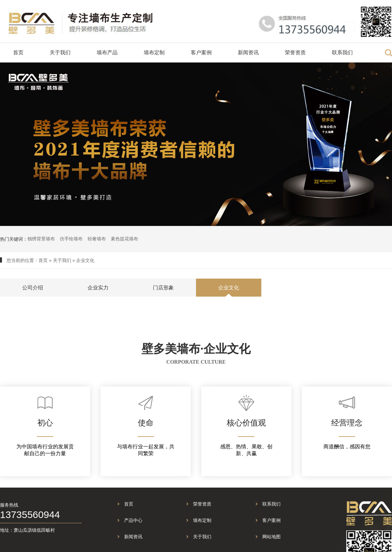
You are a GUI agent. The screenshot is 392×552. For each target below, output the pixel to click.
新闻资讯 (248, 52)
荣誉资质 (295, 52)
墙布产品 (107, 52)
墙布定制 (154, 52)
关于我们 (60, 52)
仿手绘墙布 (71, 239)
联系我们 (342, 52)
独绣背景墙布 (41, 239)
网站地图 (271, 537)
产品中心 (133, 520)
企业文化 (85, 260)
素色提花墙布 (124, 239)
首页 (18, 52)
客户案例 (201, 52)
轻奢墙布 (97, 239)
